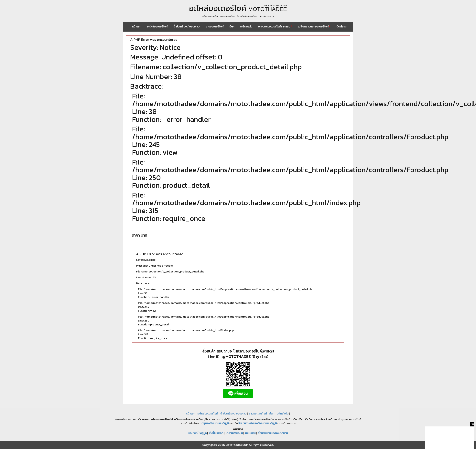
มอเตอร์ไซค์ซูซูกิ (197, 433)
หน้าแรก (136, 27)
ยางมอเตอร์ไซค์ (214, 27)
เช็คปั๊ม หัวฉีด (216, 433)
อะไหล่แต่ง (246, 27)
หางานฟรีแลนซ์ (234, 433)
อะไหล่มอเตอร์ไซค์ (157, 27)
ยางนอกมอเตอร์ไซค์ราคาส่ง (275, 27)
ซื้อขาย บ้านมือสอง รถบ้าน (273, 433)
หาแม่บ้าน (250, 433)
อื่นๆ (232, 27)
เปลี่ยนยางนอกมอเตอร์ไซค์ (314, 27)
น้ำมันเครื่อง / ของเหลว (186, 27)
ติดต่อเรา (342, 27)
